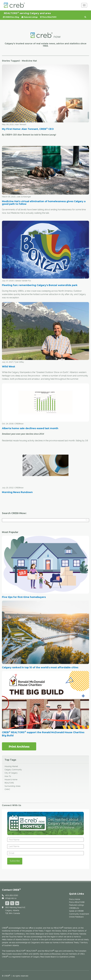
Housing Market (11, 766)
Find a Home (75, 899)
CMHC (7, 789)
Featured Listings (30, 17)
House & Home (11, 780)
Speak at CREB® (76, 911)
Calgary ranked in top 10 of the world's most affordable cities (40, 667)
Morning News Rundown (17, 492)
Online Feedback (76, 917)
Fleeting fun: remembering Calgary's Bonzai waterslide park (40, 285)
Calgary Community (13, 770)
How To (8, 776)
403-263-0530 (12, 895)
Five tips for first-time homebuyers (24, 597)
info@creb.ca (11, 898)
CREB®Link (74, 908)
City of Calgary (11, 773)
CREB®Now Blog (11, 17)
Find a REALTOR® (48, 17)
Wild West (9, 367)
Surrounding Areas (13, 786)
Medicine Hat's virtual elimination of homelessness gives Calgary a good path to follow (44, 203)
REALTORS (9, 783)
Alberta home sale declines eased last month (30, 428)
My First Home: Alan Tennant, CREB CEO (28, 129)
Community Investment (79, 914)
